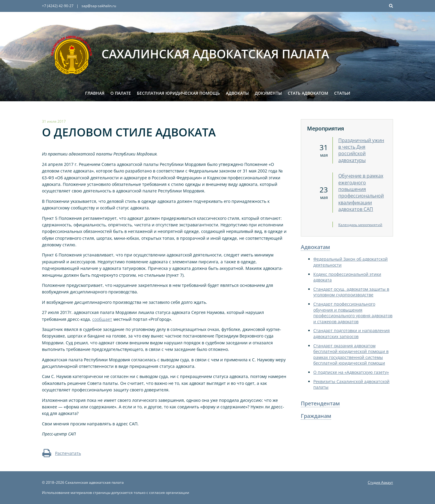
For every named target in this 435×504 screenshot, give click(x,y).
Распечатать (61, 453)
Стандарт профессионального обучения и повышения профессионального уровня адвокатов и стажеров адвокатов (353, 313)
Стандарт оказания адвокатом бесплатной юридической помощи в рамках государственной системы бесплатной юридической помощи (351, 354)
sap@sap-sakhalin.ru (99, 6)
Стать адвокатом (308, 93)
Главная (95, 93)
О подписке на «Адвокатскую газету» (351, 372)
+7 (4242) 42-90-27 (58, 6)
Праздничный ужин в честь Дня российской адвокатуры (361, 150)
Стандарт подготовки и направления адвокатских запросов (352, 333)
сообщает (102, 319)
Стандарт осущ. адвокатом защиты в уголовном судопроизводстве (351, 292)
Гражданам (316, 416)
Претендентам (320, 403)
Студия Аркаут (380, 482)
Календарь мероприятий (360, 225)
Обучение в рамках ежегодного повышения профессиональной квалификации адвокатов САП (361, 192)
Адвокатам (315, 247)
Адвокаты (237, 93)
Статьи (342, 93)
